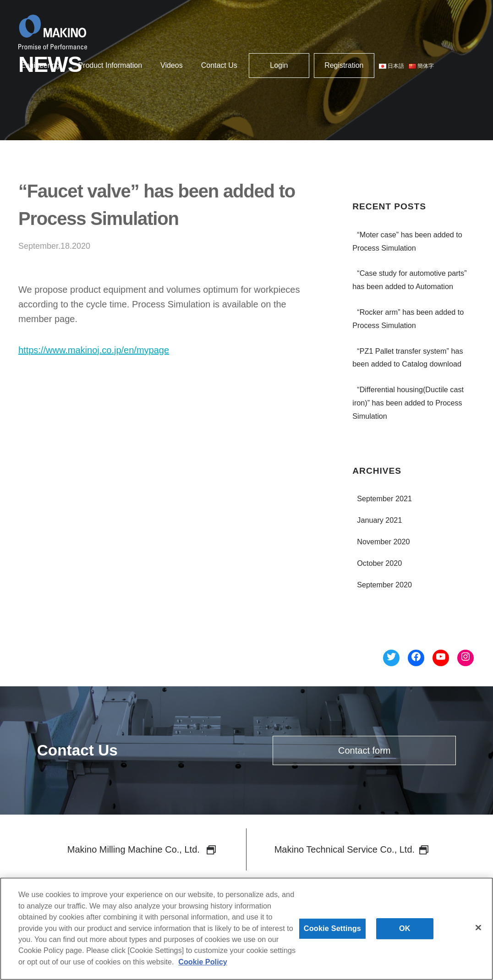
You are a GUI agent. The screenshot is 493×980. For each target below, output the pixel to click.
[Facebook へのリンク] (416, 658)
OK (405, 934)
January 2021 (379, 520)
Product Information (110, 65)
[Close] (478, 933)
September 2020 (384, 585)
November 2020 (383, 542)
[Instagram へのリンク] (466, 658)
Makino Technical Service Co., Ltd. (351, 849)
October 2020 (379, 563)
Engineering (40, 65)
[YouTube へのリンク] (441, 658)
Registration (344, 65)
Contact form (364, 750)
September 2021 (384, 498)
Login (279, 65)
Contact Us (219, 65)
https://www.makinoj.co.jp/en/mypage (94, 350)
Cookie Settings (332, 934)
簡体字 (421, 66)
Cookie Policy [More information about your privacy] (203, 967)
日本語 (392, 66)
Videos (172, 65)
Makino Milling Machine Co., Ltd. (142, 849)
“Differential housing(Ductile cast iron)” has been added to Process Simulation (408, 403)
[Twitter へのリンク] (391, 658)
